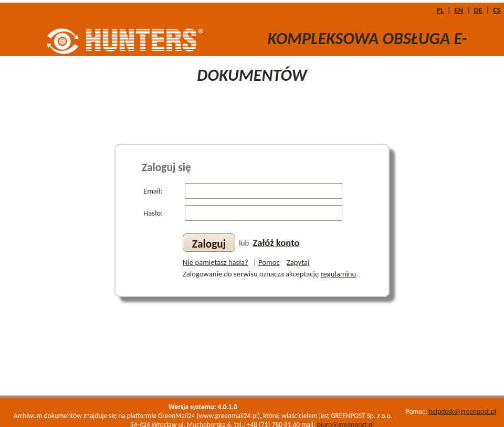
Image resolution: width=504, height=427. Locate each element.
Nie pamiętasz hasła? (216, 262)
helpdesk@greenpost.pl (462, 412)
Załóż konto (276, 243)
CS (497, 10)
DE (478, 10)
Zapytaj (298, 262)
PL (440, 10)
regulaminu (339, 274)
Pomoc (269, 262)
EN (459, 10)
